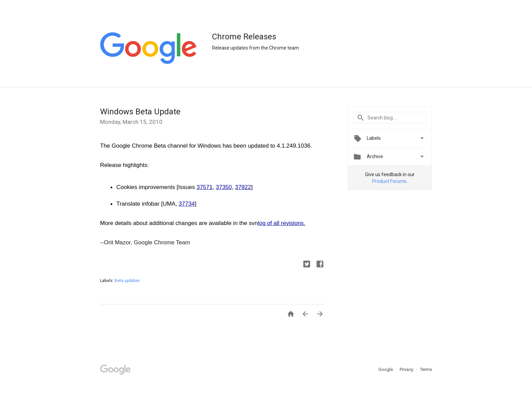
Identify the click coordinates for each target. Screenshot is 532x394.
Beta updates (127, 281)
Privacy (407, 369)
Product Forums (389, 181)
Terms (426, 369)
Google (386, 369)
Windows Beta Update (140, 112)
